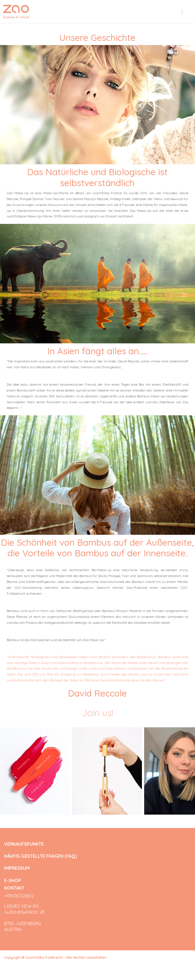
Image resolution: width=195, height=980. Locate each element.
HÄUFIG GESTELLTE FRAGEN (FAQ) (41, 856)
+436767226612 (19, 896)
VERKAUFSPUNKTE (24, 844)
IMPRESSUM (17, 868)
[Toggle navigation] (182, 11)
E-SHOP (13, 880)
